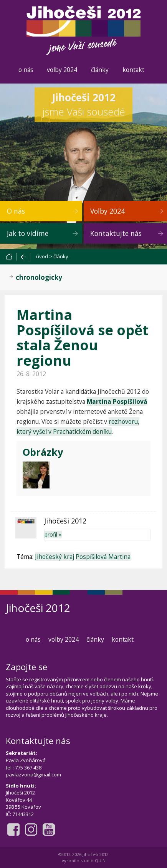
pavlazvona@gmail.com (33, 774)
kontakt (133, 70)
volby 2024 (62, 70)
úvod (42, 256)
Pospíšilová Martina (103, 557)
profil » (53, 534)
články (100, 70)
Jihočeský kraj (55, 557)
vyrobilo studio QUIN (84, 860)
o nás (26, 70)
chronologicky (39, 277)
